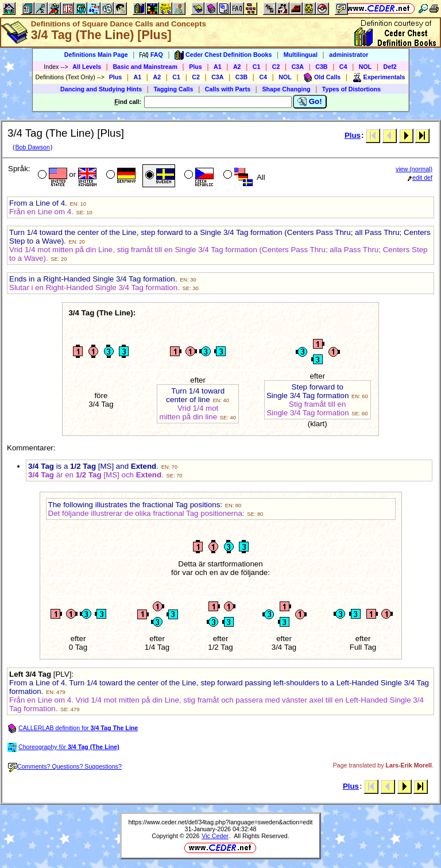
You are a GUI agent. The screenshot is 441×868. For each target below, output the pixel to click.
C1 (257, 67)
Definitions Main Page (96, 55)
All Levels (87, 67)
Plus (196, 67)
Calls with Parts (228, 89)
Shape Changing (286, 89)
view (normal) (414, 169)
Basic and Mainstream (145, 67)
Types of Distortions (351, 89)
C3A (298, 67)
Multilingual (301, 55)
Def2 (390, 67)
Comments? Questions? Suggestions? (65, 766)
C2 (276, 67)
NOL (365, 67)
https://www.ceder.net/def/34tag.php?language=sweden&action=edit (220, 822)
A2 (237, 67)
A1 (218, 67)
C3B (321, 67)
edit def (420, 178)
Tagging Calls (173, 89)
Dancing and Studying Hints (101, 89)
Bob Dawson (32, 147)
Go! (310, 102)
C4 (343, 67)
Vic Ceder (215, 836)
